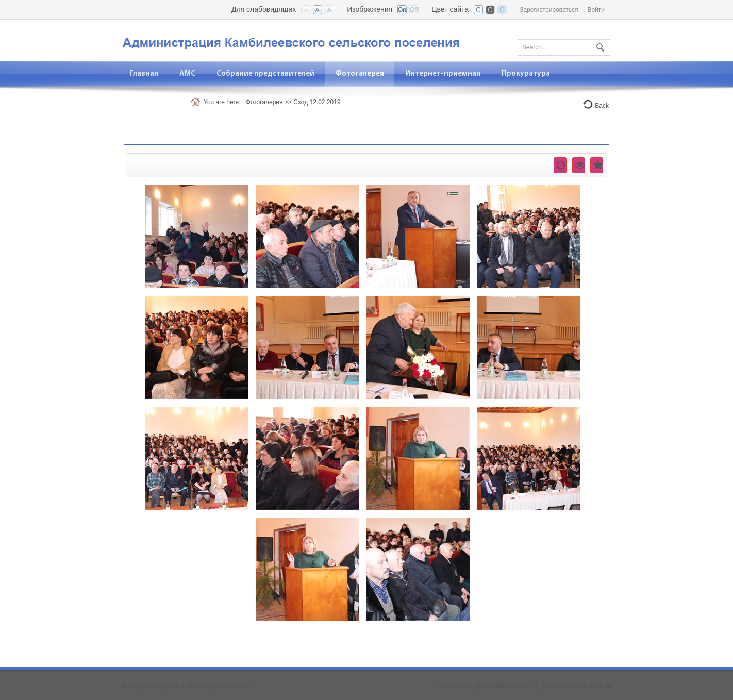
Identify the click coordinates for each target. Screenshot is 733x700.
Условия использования (577, 686)
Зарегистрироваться (549, 10)
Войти (596, 10)
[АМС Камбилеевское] (302, 39)
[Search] (564, 47)
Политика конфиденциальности (484, 686)
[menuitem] (188, 74)
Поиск (599, 45)
